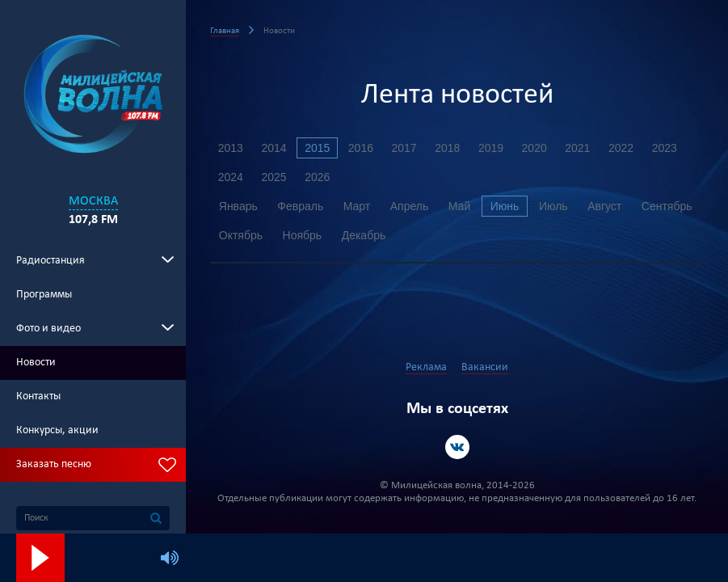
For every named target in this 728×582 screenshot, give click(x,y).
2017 (405, 148)
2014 (274, 148)
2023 (667, 148)
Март (358, 206)
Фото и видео (48, 329)
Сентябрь (244, 235)
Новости (36, 363)
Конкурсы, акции (57, 430)
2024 (231, 177)
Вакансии (485, 367)
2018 (449, 148)
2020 (536, 148)
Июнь (507, 206)
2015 (318, 148)
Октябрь (312, 235)
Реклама (426, 367)
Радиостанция (50, 261)
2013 (231, 148)
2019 (492, 148)
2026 (318, 177)
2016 (362, 148)
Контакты (38, 396)
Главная (225, 31)
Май (461, 206)
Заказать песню (54, 464)
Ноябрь (374, 235)
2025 (274, 177)
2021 (580, 148)
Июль (556, 206)
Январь (238, 206)
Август (608, 206)
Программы (44, 295)
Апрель (410, 206)
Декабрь (436, 235)
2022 (623, 148)
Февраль (301, 206)
